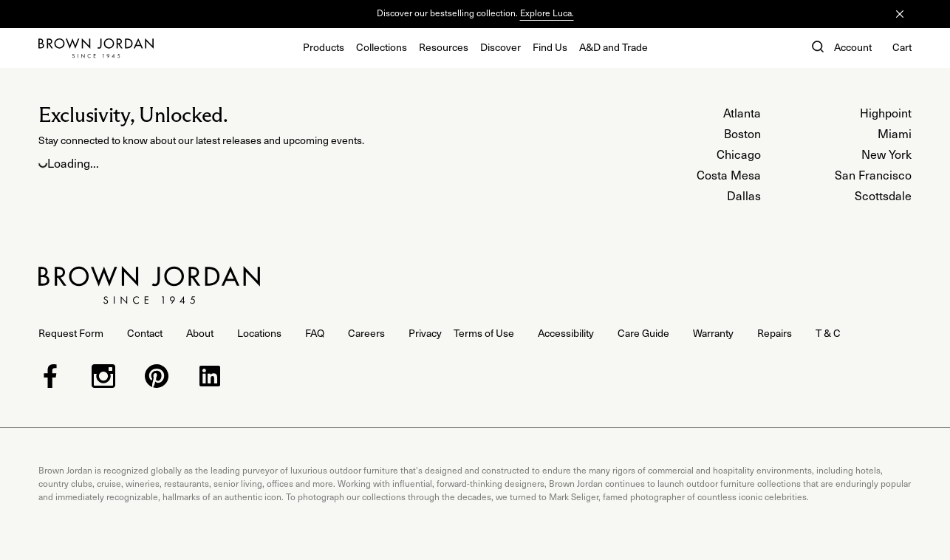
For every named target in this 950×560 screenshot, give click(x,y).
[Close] (900, 14)
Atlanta (742, 112)
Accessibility (566, 333)
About (200, 333)
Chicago (739, 154)
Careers (366, 333)
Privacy (425, 333)
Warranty (713, 333)
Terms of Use (484, 333)
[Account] (853, 48)
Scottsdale (883, 195)
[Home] (96, 48)
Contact (145, 333)
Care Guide (643, 333)
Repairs (775, 333)
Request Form (71, 333)
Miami (895, 133)
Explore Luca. (547, 13)
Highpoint (886, 112)
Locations (259, 333)
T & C (828, 333)
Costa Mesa (729, 174)
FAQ (315, 333)
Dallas (744, 195)
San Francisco (873, 174)
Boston (742, 133)
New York (886, 154)
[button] (816, 48)
